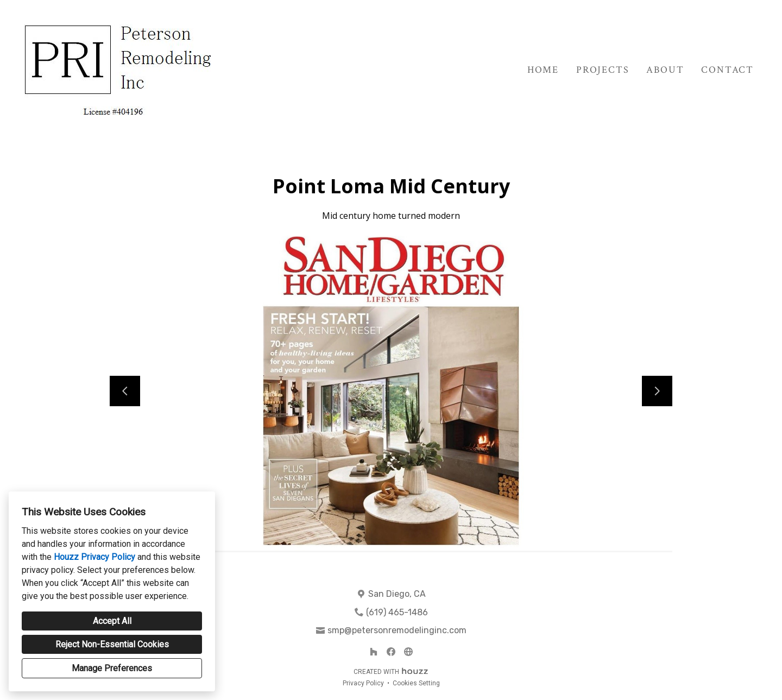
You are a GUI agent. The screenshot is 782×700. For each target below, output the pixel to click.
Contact (727, 70)
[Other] (408, 652)
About (665, 70)
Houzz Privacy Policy (94, 557)
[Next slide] (657, 391)
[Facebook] (391, 652)
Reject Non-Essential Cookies (112, 644)
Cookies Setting (416, 683)
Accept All (112, 621)
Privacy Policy (363, 683)
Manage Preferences (112, 668)
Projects (603, 70)
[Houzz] (374, 652)
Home (543, 70)
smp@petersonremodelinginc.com (397, 630)
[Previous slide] (125, 391)
